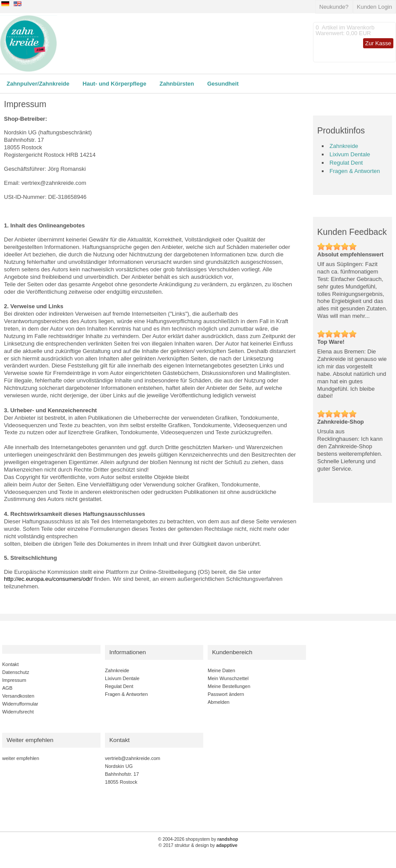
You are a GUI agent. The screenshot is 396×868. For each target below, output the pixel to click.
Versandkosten (18, 696)
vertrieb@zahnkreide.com (133, 758)
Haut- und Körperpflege (114, 84)
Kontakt (10, 664)
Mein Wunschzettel (228, 678)
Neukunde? (334, 7)
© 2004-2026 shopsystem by (198, 839)
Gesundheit (223, 84)
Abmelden (219, 702)
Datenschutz (16, 672)
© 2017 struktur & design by (198, 845)
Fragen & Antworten (355, 171)
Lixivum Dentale (350, 154)
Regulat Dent (346, 163)
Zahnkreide (344, 146)
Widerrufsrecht (18, 712)
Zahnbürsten (177, 84)
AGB (7, 688)
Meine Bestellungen (229, 686)
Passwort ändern (226, 694)
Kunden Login (374, 7)
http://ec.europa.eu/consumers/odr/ (48, 579)
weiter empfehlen (21, 758)
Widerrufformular (20, 704)
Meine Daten (221, 670)
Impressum (14, 680)
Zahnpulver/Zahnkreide (38, 84)
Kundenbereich (232, 652)
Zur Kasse (378, 43)
